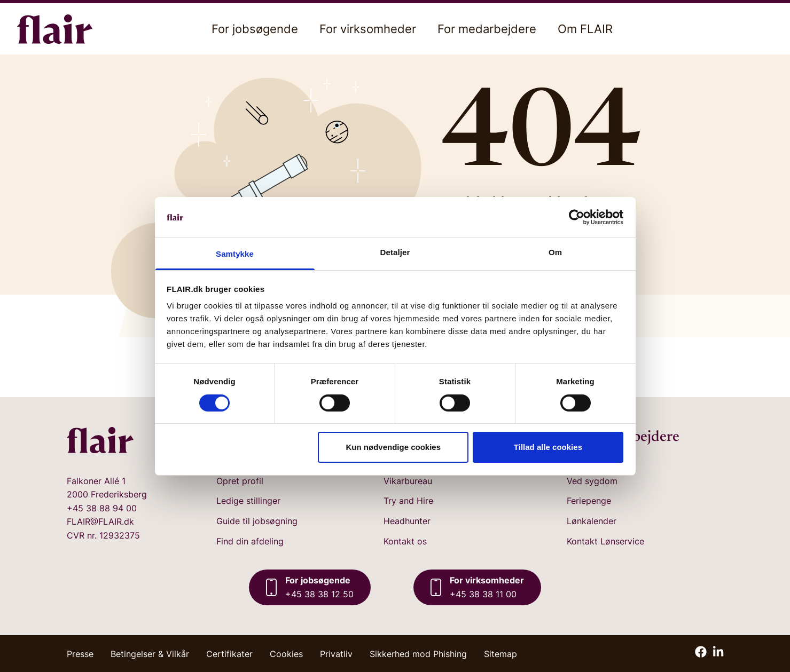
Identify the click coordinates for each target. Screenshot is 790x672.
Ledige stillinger (248, 501)
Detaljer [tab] (395, 252)
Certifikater (229, 654)
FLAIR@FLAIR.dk (100, 521)
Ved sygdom (592, 481)
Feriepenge (589, 501)
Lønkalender (592, 521)
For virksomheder (368, 29)
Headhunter (407, 521)
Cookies (286, 654)
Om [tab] (555, 252)
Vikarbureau (408, 481)
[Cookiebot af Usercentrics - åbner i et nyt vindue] (577, 217)
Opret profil (240, 481)
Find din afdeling (250, 541)
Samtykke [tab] (235, 254)
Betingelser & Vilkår (150, 654)
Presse (80, 654)
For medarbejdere (487, 29)
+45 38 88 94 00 (102, 508)
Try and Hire (408, 501)
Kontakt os (405, 541)
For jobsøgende (255, 29)
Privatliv (336, 654)
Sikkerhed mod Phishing (418, 654)
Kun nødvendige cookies (394, 447)
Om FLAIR (585, 29)
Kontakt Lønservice (605, 541)
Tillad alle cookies (548, 447)
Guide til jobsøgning (257, 521)
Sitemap (500, 654)
